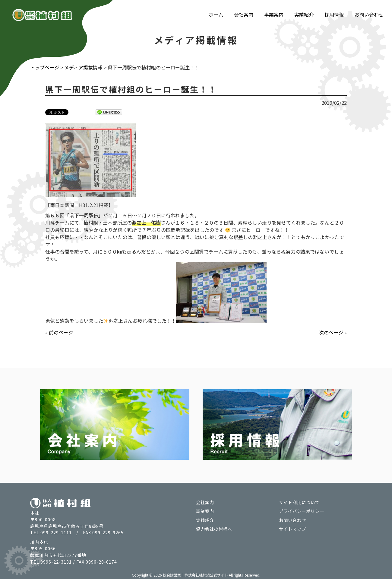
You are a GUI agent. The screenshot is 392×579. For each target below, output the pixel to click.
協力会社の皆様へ (214, 528)
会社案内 (244, 14)
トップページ (45, 67)
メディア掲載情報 (83, 67)
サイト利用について (299, 502)
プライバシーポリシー (302, 511)
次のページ (331, 332)
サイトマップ (292, 528)
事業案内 (274, 14)
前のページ (61, 332)
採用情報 (334, 14)
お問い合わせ (369, 14)
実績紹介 (304, 14)
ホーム (216, 14)
